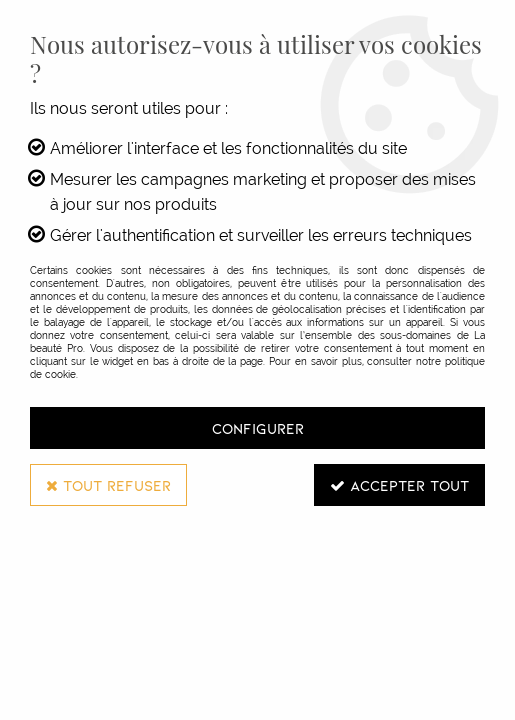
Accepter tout (399, 485)
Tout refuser (108, 485)
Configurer (258, 428)
